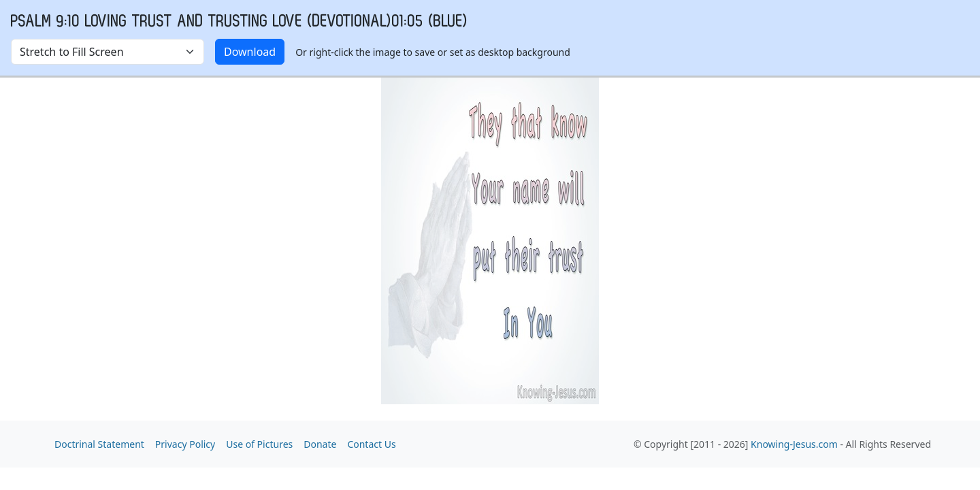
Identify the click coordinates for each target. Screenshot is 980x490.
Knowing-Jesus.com (794, 444)
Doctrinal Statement (99, 444)
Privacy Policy (185, 444)
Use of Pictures (259, 444)
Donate (320, 444)
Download (250, 52)
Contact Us (371, 444)
